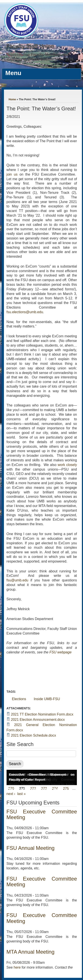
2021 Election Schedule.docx (33, 735)
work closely (67, 465)
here (17, 967)
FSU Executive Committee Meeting (42, 814)
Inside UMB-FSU (47, 699)
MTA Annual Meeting (31, 952)
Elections (19, 699)
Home (12, 99)
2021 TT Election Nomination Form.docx (42, 714)
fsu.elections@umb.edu (25, 312)
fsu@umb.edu (17, 580)
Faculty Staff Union (30, 46)
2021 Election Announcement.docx (38, 720)
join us (12, 174)
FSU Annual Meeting (31, 848)
